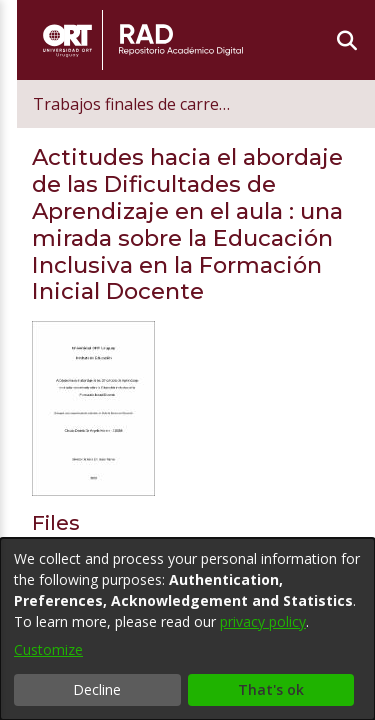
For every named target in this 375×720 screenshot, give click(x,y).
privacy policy (263, 621)
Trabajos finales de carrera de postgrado (162, 104)
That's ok (271, 689)
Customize (48, 649)
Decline (97, 689)
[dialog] (187, 629)
